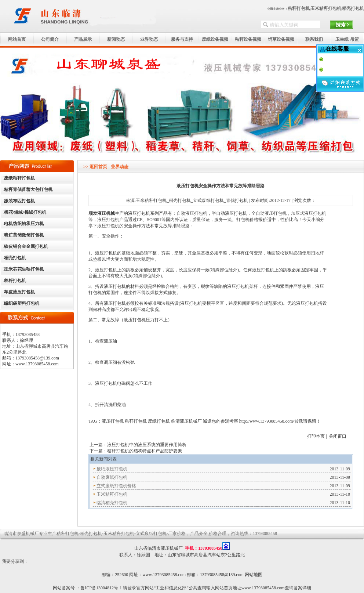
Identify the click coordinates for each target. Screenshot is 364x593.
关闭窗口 (338, 436)
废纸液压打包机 (112, 469)
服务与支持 (182, 39)
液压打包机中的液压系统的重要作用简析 (147, 445)
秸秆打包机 (299, 8)
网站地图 (254, 575)
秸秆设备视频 (248, 39)
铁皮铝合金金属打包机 (26, 246)
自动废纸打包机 (112, 477)
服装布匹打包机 (19, 201)
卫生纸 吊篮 (347, 39)
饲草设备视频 (281, 39)
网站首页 (17, 39)
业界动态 (149, 39)
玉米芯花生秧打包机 (24, 269)
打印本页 (316, 436)
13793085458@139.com (37, 358)
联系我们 (314, 39)
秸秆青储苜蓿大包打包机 (28, 189)
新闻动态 (116, 39)
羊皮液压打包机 (19, 292)
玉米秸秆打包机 (326, 8)
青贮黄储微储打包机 (24, 235)
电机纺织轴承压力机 (24, 224)
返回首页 (98, 167)
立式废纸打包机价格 (116, 486)
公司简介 (50, 39)
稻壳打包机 (353, 8)
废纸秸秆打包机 (19, 178)
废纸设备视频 (215, 39)
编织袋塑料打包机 (22, 303)
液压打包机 (139, 213)
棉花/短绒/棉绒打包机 (25, 212)
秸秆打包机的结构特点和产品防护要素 (145, 451)
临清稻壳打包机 (112, 503)
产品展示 (83, 39)
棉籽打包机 (15, 281)
